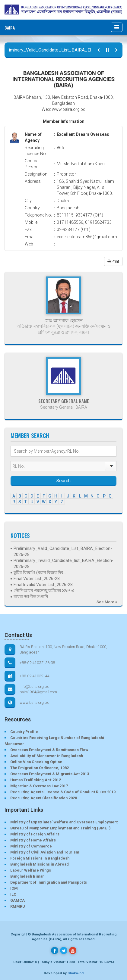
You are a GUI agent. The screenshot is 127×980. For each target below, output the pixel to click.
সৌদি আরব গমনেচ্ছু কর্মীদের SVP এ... (45, 591)
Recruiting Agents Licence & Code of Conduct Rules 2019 (63, 792)
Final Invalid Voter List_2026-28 (43, 585)
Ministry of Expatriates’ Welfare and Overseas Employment (64, 822)
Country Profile (24, 732)
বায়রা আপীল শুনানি (31, 597)
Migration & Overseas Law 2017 (39, 786)
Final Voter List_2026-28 (37, 579)
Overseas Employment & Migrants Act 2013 (50, 774)
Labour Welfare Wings (31, 870)
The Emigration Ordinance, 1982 (40, 768)
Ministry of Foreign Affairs (35, 834)
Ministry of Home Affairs (33, 840)
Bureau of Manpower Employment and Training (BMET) (60, 828)
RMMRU (17, 906)
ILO (13, 894)
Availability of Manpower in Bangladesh (47, 756)
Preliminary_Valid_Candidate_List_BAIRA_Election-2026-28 (63, 551)
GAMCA (17, 900)
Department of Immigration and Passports (49, 882)
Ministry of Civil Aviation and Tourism (45, 852)
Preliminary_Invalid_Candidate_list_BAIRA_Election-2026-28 (63, 563)
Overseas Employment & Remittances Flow (49, 750)
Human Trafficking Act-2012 (36, 780)
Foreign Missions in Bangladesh (40, 858)
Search (63, 481)
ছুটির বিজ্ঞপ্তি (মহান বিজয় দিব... (40, 573)
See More (107, 602)
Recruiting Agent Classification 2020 (44, 798)
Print (113, 261)
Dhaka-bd (76, 973)
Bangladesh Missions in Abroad (40, 864)
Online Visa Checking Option (36, 762)
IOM (14, 888)
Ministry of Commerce (31, 846)
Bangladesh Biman (27, 876)
